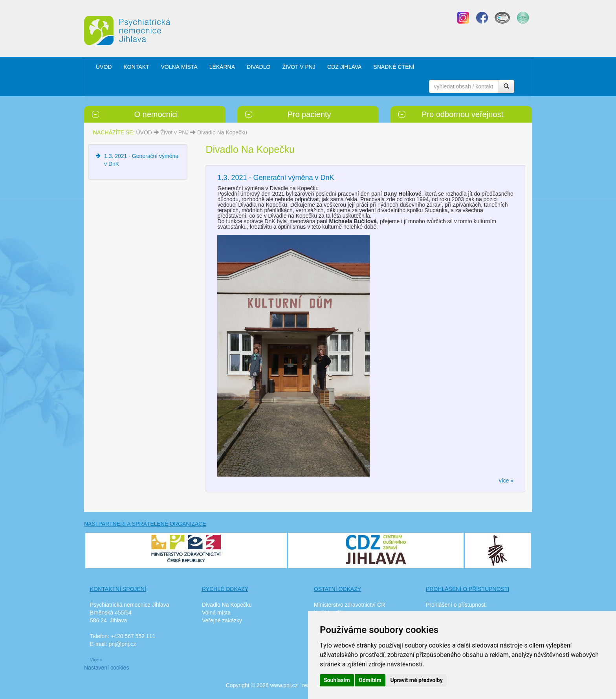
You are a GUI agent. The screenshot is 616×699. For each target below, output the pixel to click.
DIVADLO (258, 67)
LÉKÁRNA (222, 67)
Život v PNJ (175, 132)
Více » (96, 660)
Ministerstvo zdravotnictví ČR (349, 605)
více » (506, 481)
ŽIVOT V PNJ (299, 67)
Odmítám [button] (370, 680)
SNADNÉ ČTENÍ (394, 67)
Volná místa (216, 613)
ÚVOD (104, 67)
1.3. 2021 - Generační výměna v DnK (276, 178)
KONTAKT (136, 67)
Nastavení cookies (106, 668)
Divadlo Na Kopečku (222, 132)
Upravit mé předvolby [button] (416, 680)
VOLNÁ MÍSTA (179, 67)
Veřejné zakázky (222, 620)
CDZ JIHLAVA (344, 67)
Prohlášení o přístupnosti (456, 605)
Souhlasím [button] (337, 680)
